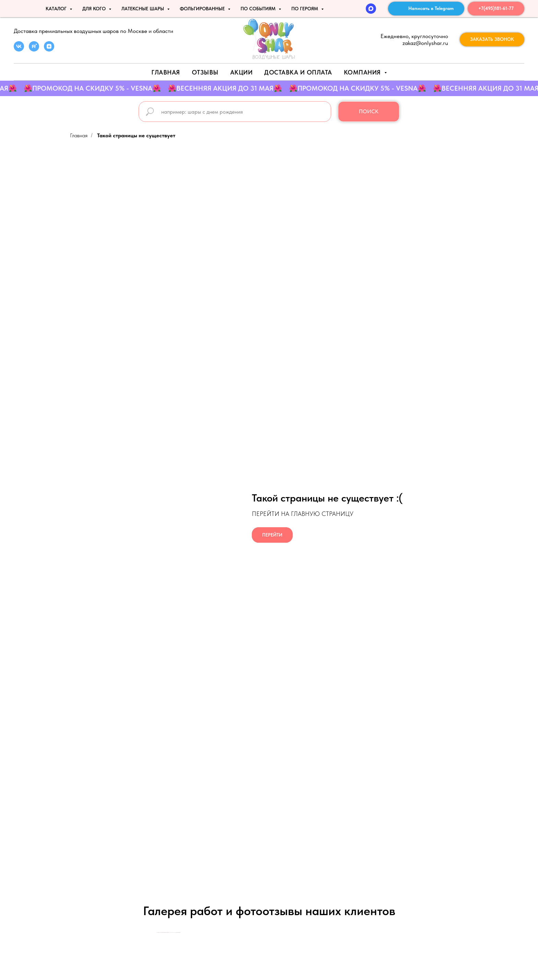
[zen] (49, 50)
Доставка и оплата (298, 72)
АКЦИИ (242, 72)
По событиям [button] (259, 9)
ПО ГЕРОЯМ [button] (305, 9)
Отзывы (205, 72)
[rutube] (34, 50)
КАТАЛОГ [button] (57, 9)
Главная (166, 72)
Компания (363, 72)
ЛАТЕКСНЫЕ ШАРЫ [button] (143, 9)
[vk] (19, 50)
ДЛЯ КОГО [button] (95, 9)
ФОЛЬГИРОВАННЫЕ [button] (203, 9)
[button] (492, 39)
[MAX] (371, 9)
